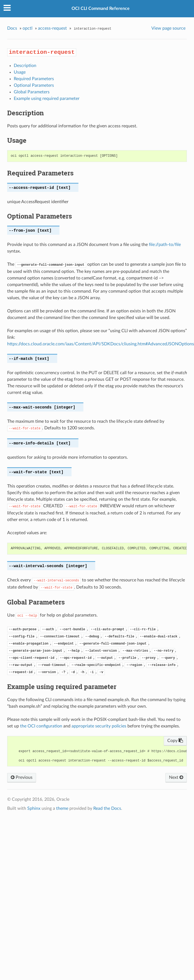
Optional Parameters (34, 85)
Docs (12, 28)
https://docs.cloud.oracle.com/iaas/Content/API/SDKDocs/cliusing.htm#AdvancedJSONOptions (101, 344)
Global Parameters (32, 92)
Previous (22, 777)
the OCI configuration (41, 726)
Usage (20, 72)
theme (62, 808)
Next (176, 777)
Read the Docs (107, 808)
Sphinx (34, 808)
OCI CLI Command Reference (101, 9)
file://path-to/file (165, 245)
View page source (168, 28)
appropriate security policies (99, 726)
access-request (52, 28)
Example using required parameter (47, 99)
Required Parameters (34, 79)
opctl (28, 28)
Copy (175, 741)
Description (25, 66)
